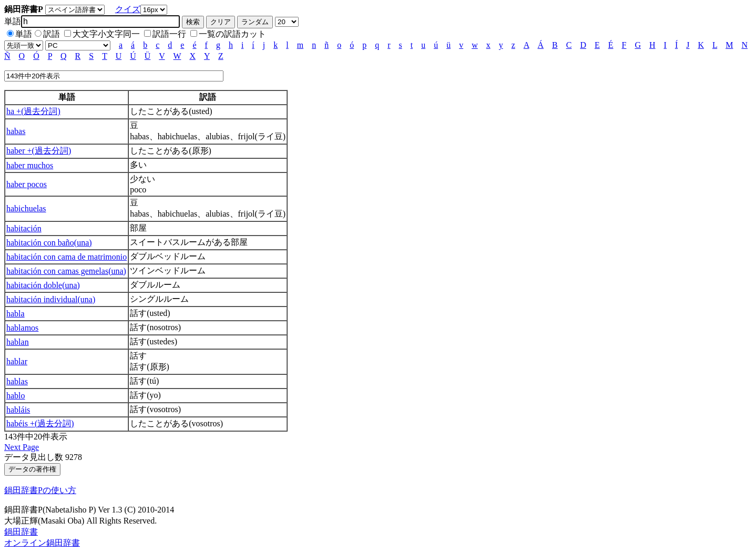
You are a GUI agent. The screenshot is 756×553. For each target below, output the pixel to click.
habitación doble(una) (43, 285)
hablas (17, 381)
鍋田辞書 (21, 532)
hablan (18, 342)
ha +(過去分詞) (33, 111)
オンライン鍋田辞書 (42, 543)
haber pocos (27, 184)
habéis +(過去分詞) (40, 423)
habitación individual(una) (51, 299)
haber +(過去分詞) (39, 151)
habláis (18, 410)
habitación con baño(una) (49, 243)
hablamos (22, 328)
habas (16, 131)
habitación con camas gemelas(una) (66, 271)
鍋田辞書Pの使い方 (40, 490)
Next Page (22, 447)
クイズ (128, 9)
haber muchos (30, 165)
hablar (17, 361)
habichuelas (26, 208)
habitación (24, 228)
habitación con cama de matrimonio (67, 257)
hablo (16, 396)
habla (16, 314)
